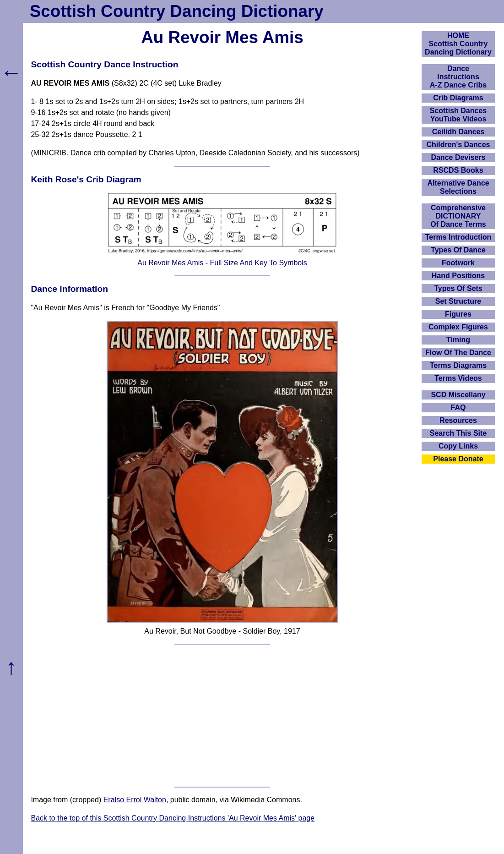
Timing (458, 340)
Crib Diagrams (458, 98)
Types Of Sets (458, 288)
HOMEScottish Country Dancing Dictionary (458, 44)
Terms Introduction (458, 237)
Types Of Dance (458, 250)
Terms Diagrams (458, 365)
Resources (458, 420)
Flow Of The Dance (458, 353)
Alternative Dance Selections (458, 187)
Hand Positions (458, 276)
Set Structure (458, 301)
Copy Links (458, 446)
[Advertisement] (222, 716)
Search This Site (458, 433)
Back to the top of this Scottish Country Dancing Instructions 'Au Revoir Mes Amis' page (173, 818)
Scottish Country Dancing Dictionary (177, 11)
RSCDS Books (458, 170)
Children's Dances (458, 145)
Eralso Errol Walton (135, 800)
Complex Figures (458, 327)
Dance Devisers (458, 157)
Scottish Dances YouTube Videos (458, 115)
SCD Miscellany (458, 395)
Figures (458, 314)
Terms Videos (458, 378)
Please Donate (458, 459)
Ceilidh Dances (458, 132)
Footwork (458, 263)
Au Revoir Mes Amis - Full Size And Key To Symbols (222, 263)
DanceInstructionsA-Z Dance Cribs (458, 77)
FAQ (458, 408)
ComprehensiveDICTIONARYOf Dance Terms (458, 216)
